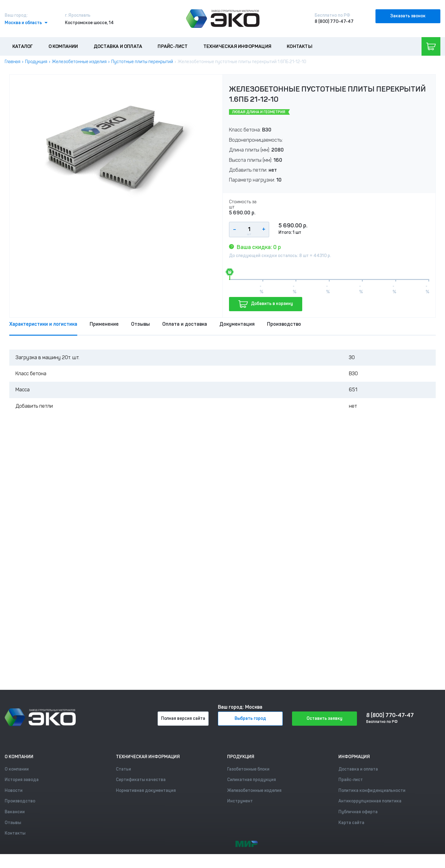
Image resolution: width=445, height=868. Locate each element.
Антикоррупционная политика (370, 801)
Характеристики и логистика (43, 324)
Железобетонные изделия (79, 62)
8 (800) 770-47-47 (334, 21)
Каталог (23, 46)
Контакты (300, 46)
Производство (284, 324)
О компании (63, 46)
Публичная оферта (358, 812)
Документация (237, 324)
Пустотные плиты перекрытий (142, 62)
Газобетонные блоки (248, 769)
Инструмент (240, 801)
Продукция (36, 62)
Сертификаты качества (141, 780)
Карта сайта (351, 823)
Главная (13, 62)
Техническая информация (237, 46)
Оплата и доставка (185, 324)
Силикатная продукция (252, 780)
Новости (14, 791)
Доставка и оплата (118, 46)
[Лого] (223, 19)
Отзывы (140, 324)
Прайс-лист (173, 46)
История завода (22, 780)
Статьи (123, 769)
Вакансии (15, 812)
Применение (104, 324)
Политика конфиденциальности (372, 791)
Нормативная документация (146, 791)
